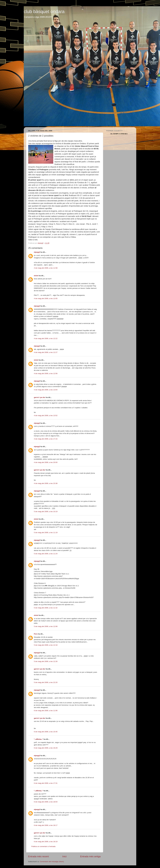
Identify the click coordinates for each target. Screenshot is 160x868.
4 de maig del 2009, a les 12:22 (46, 338)
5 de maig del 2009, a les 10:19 (46, 512)
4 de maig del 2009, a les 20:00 (46, 462)
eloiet (36, 276)
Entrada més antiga (90, 856)
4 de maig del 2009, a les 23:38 (46, 483)
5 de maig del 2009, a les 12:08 (46, 626)
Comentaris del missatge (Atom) (52, 862)
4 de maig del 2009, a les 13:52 (46, 415)
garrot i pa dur (40, 397)
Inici (64, 856)
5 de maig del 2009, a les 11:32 (46, 608)
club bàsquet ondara (44, 12)
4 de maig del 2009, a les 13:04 (46, 390)
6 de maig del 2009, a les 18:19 (46, 842)
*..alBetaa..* (38, 739)
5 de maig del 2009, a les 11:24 (46, 554)
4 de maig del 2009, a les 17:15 (46, 439)
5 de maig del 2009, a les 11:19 (46, 533)
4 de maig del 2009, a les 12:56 (46, 373)
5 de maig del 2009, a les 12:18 (46, 645)
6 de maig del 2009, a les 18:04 (46, 802)
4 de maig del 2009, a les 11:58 (46, 268)
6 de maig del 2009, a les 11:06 (46, 711)
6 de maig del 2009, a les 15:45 (46, 732)
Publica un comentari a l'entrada (43, 846)
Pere (36, 634)
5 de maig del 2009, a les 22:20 (46, 682)
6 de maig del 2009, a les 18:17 (46, 825)
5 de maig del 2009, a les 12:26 (46, 661)
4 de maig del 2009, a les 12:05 (46, 298)
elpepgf (37, 252)
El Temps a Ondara (119, 134)
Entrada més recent (38, 856)
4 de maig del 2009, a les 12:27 (46, 352)
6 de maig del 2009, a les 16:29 (46, 748)
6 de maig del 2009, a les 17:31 (46, 783)
